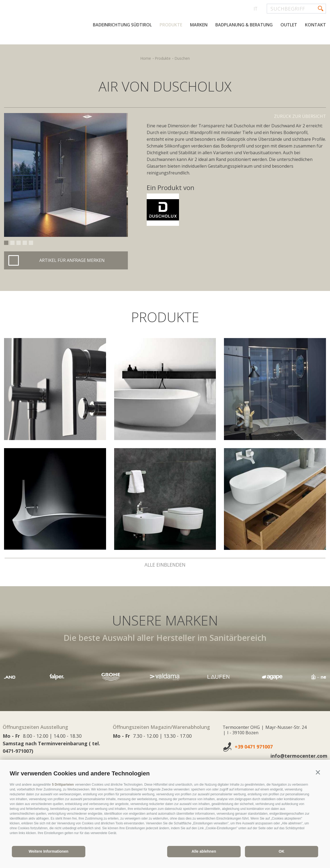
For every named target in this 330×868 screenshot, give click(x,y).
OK (281, 851)
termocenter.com (69, 25)
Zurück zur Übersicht (300, 116)
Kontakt (315, 43)
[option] (66, 175)
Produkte (171, 43)
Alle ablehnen (204, 851)
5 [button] (31, 243)
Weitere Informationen (48, 851)
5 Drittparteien (63, 785)
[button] (318, 772)
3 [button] (19, 243)
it (255, 9)
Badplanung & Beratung (244, 43)
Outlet (289, 43)
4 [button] (25, 243)
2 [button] (12, 243)
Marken (199, 43)
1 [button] (6, 243)
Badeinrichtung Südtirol (122, 43)
